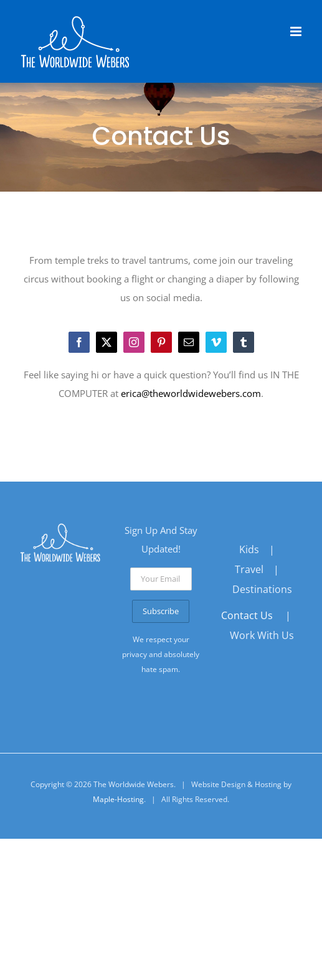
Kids (249, 549)
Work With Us (262, 635)
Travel (249, 569)
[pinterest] (161, 342)
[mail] (189, 342)
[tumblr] (244, 342)
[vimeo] (216, 342)
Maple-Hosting (118, 799)
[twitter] (107, 342)
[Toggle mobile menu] (297, 31)
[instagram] (134, 342)
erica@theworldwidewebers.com (191, 393)
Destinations (262, 589)
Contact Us (247, 615)
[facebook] (79, 342)
